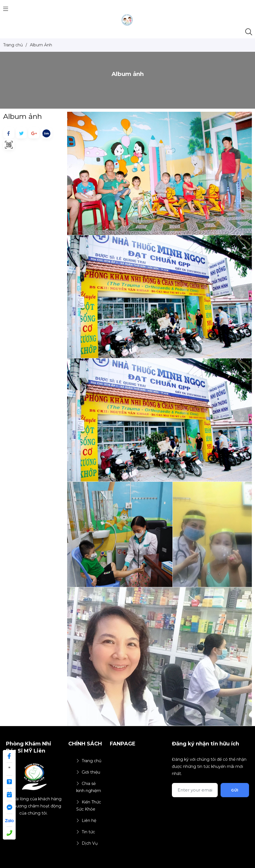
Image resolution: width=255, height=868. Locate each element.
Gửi (235, 790)
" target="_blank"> (9, 771)
